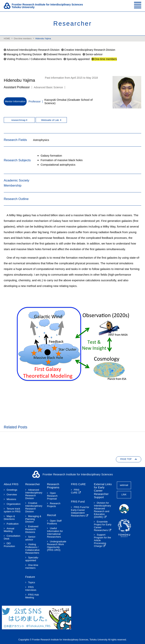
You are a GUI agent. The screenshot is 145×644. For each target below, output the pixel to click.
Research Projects (54, 505)
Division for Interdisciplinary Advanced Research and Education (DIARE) (102, 510)
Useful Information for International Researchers (55, 533)
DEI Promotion (9, 545)
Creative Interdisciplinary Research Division (90, 50)
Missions (11, 499)
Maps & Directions (9, 518)
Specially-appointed (78, 59)
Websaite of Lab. (50, 120)
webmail (124, 485)
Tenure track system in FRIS (12, 510)
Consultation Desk (12, 537)
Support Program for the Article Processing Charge (102, 540)
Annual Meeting (9, 530)
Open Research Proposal (52, 496)
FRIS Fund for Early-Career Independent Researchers (80, 511)
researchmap (19, 120)
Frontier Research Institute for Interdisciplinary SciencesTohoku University (47, 6)
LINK (124, 495)
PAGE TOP (126, 459)
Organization (14, 504)
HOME (7, 38)
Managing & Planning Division (24, 54)
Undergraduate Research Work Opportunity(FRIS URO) (57, 546)
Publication (13, 524)
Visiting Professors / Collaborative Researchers (34, 59)
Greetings (12, 490)
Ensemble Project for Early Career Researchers (103, 526)
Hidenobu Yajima (43, 38)
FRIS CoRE (75, 491)
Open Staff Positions (54, 522)
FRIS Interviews (31, 589)
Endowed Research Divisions (64, 54)
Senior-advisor (94, 54)
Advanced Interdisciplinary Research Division (33, 50)
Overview (12, 495)
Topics (32, 583)
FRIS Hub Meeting (32, 596)
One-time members (23, 38)
